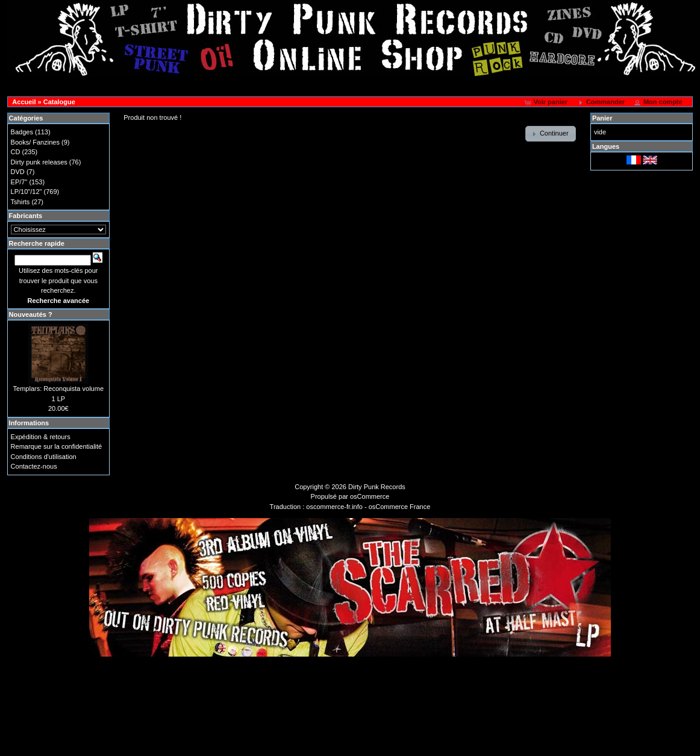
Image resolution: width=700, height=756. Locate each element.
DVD (18, 172)
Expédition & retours (41, 437)
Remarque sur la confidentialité (57, 446)
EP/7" (19, 182)
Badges (22, 132)
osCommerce (370, 496)
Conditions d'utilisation (44, 457)
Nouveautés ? (31, 314)
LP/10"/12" (27, 192)
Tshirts (20, 202)
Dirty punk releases (39, 162)
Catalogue (59, 102)
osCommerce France (400, 507)
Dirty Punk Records (377, 487)
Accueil (24, 102)
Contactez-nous (34, 466)
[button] (547, 102)
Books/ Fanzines (35, 142)
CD (16, 152)
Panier (602, 118)
